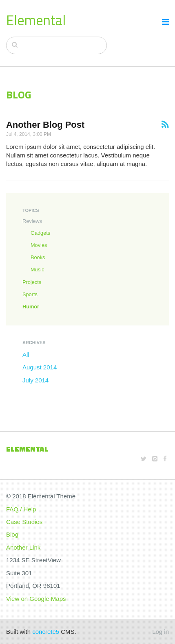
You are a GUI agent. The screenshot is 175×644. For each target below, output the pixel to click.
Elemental (36, 20)
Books (38, 257)
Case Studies (24, 522)
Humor (31, 307)
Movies (39, 245)
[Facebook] (165, 459)
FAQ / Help (21, 509)
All (26, 355)
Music (37, 270)
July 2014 (35, 380)
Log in (161, 632)
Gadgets (40, 233)
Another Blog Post (45, 125)
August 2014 (40, 367)
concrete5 (46, 632)
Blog (12, 534)
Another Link (23, 547)
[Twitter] (144, 459)
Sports (30, 294)
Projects (32, 282)
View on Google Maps (36, 599)
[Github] (155, 459)
